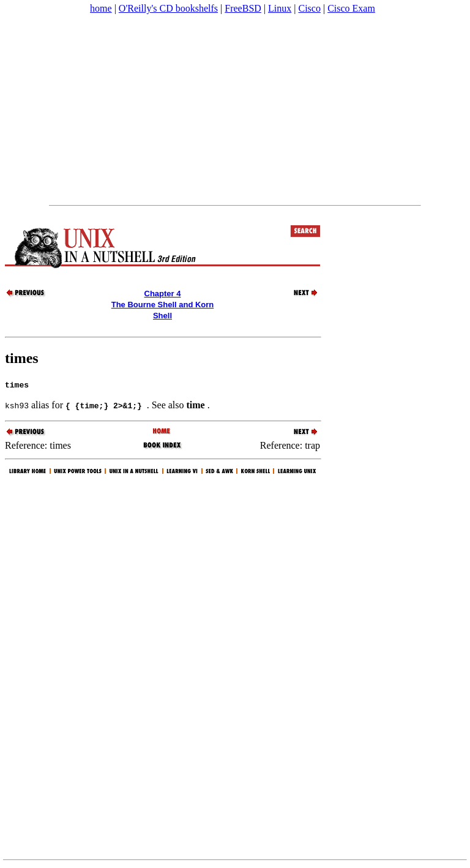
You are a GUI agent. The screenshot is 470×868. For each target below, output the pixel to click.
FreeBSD (243, 8)
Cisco (309, 8)
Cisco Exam (351, 8)
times (22, 358)
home (101, 8)
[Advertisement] (235, 110)
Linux (280, 8)
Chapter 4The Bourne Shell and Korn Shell (163, 305)
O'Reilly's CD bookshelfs (168, 8)
